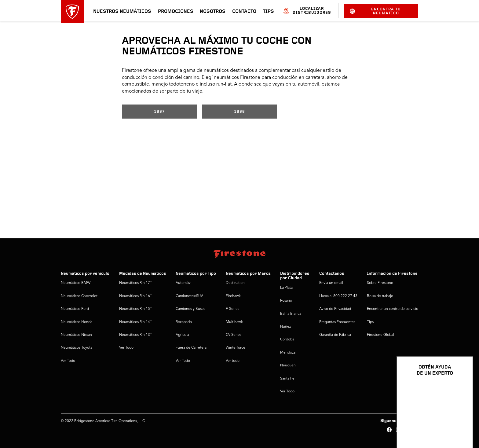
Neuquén (288, 365)
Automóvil (184, 283)
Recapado (184, 322)
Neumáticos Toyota (77, 348)
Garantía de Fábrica (335, 335)
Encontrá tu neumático (375, 11)
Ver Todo (68, 361)
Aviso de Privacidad (335, 309)
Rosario (286, 301)
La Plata (286, 288)
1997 (159, 112)
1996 (239, 112)
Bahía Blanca (291, 314)
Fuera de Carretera (191, 348)
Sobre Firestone (380, 283)
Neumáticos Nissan (76, 335)
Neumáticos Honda (77, 322)
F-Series (232, 309)
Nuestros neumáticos (122, 12)
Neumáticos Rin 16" (135, 296)
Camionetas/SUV (189, 296)
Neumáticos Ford (75, 309)
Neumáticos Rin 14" (135, 322)
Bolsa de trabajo (380, 296)
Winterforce (236, 348)
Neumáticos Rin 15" (135, 309)
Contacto (244, 12)
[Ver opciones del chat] (461, 426)
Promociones (176, 12)
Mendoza (288, 353)
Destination (235, 283)
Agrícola (182, 335)
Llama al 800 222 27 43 (338, 296)
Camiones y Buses (190, 309)
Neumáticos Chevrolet (79, 296)
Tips (269, 12)
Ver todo (233, 361)
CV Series (234, 335)
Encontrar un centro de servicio (393, 309)
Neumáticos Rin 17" (135, 283)
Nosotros (213, 12)
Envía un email (331, 283)
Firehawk (233, 296)
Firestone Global (380, 335)
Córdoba (287, 340)
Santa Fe (287, 379)
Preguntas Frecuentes (337, 322)
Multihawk (234, 322)
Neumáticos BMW (76, 283)
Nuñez (285, 327)
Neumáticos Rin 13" (135, 335)
